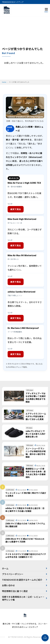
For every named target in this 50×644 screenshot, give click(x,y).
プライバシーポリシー (13, 574)
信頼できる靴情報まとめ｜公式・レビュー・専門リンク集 (23, 598)
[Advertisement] (25, 33)
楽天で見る (16, 209)
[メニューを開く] (46, 10)
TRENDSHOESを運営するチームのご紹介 (22, 580)
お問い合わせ (8, 585)
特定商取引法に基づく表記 (15, 591)
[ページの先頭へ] (45, 638)
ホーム (5, 568)
